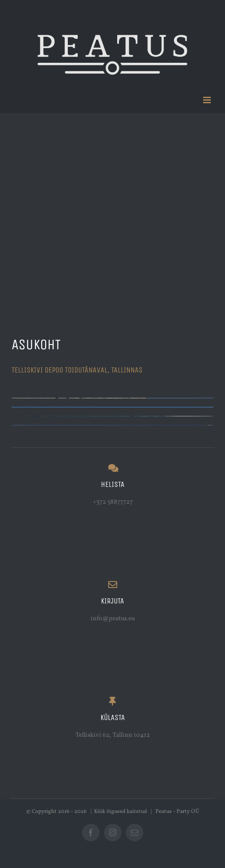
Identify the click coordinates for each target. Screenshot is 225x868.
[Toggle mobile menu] (208, 100)
